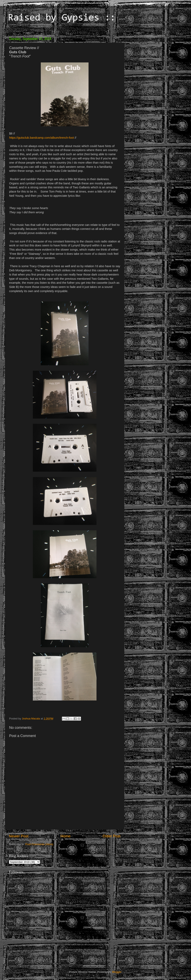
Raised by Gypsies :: (62, 18)
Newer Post (19, 836)
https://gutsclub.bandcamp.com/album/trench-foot (41, 138)
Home (65, 836)
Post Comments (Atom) (39, 844)
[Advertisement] (154, 60)
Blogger (117, 972)
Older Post (112, 836)
